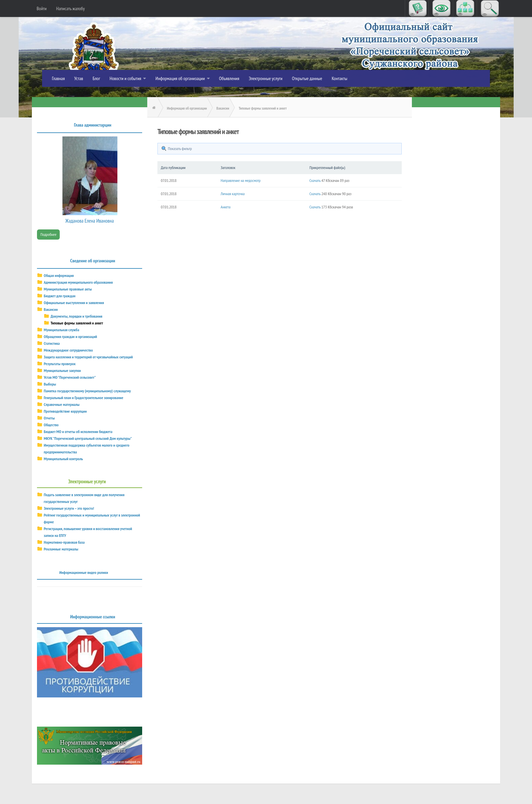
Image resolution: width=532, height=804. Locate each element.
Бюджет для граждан (60, 296)
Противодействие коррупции (65, 411)
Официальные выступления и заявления (74, 303)
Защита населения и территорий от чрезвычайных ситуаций (88, 357)
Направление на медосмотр (241, 180)
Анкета (225, 207)
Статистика (52, 343)
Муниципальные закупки (62, 370)
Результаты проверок (60, 364)
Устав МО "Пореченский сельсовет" (70, 377)
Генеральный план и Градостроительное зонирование (83, 398)
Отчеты (49, 418)
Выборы (50, 384)
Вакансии (51, 309)
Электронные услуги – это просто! (69, 508)
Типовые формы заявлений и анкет (77, 323)
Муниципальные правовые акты (68, 289)
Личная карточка (233, 194)
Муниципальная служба (61, 330)
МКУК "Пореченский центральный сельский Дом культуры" (88, 438)
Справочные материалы (62, 404)
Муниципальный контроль (63, 459)
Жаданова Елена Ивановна (90, 221)
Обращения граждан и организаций (70, 336)
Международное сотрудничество (68, 350)
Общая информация (59, 275)
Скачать (315, 180)
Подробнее (48, 234)
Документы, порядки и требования (77, 316)
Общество (51, 425)
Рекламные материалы (61, 549)
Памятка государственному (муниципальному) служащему (87, 391)
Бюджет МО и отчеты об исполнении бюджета (78, 432)
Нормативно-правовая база (64, 542)
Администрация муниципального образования (78, 282)
